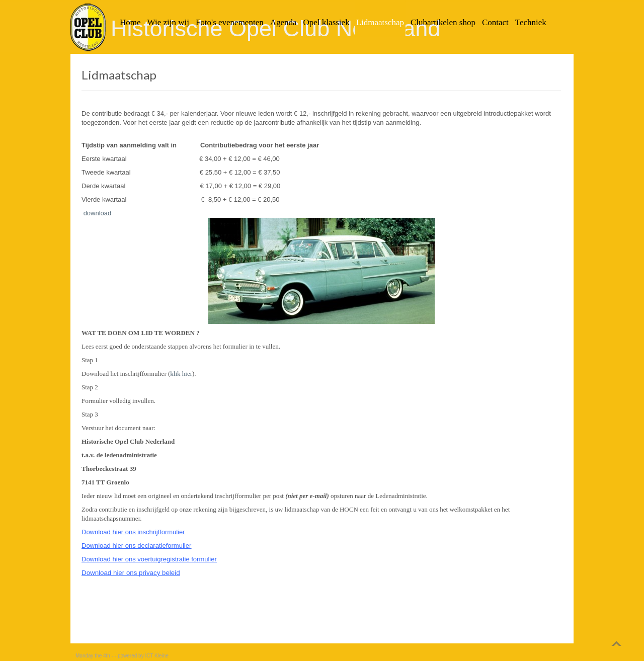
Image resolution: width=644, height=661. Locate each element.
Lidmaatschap (119, 75)
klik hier (181, 374)
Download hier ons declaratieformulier (136, 546)
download (98, 213)
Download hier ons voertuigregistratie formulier (149, 559)
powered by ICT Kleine (143, 656)
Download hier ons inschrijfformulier (133, 532)
